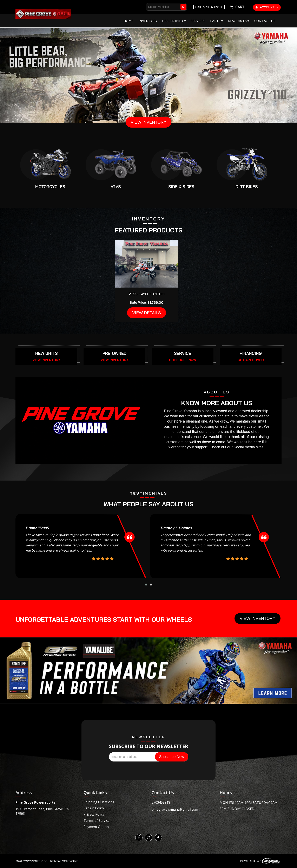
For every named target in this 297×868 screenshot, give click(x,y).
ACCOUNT (267, 7)
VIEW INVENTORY (149, 122)
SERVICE (183, 353)
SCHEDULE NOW (183, 360)
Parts (217, 21)
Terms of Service (97, 821)
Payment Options (97, 827)
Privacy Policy (94, 814)
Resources (239, 21)
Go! (184, 5)
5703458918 (161, 802)
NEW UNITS (47, 353)
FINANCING (251, 353)
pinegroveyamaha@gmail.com (175, 809)
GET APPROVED (251, 360)
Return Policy (94, 808)
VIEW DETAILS (147, 313)
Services (198, 21)
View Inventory (258, 618)
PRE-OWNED (114, 353)
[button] (146, 585)
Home (128, 21)
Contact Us (265, 21)
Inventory (148, 21)
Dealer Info (174, 21)
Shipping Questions (99, 802)
